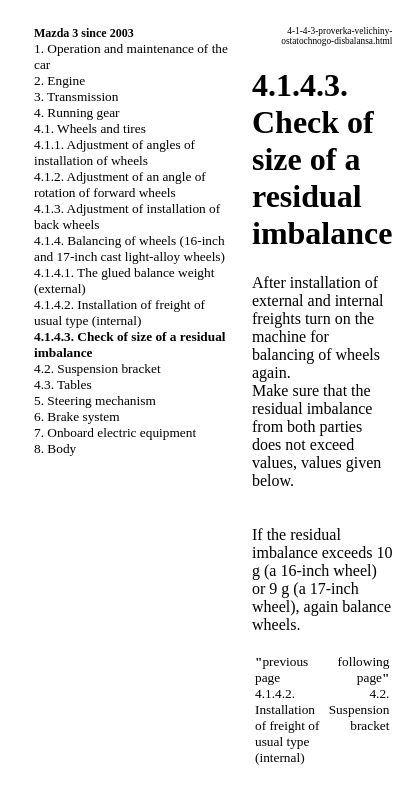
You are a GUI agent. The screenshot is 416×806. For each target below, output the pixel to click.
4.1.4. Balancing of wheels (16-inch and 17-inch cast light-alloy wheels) (129, 248)
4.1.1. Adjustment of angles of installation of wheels (114, 152)
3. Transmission (76, 96)
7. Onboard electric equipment (115, 432)
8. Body (55, 448)
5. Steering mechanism (95, 400)
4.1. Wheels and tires (90, 128)
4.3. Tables (63, 384)
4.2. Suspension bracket (97, 368)
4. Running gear (77, 112)
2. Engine (59, 80)
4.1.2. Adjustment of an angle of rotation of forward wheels (120, 184)
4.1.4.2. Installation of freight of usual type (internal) (119, 312)
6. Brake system (77, 416)
